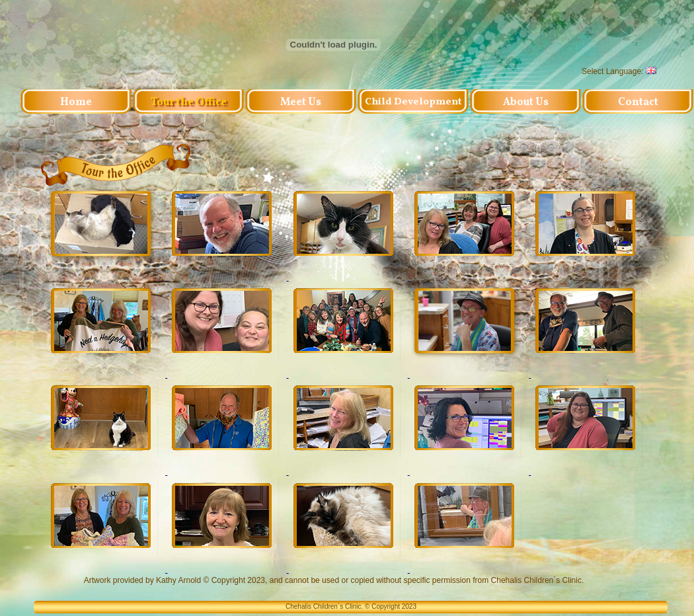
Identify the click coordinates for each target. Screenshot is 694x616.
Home (76, 102)
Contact (638, 102)
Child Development (413, 102)
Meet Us (301, 102)
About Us (526, 102)
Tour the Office (189, 102)
